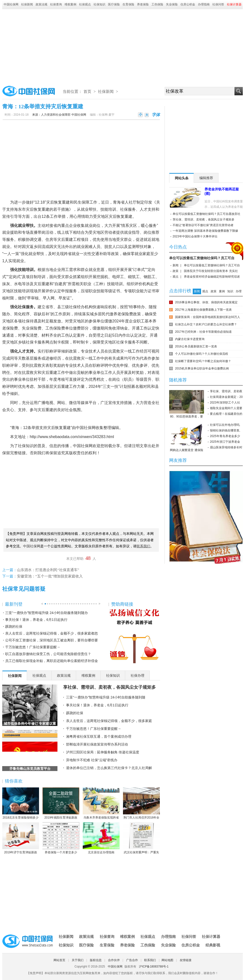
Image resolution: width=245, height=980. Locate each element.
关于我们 (78, 960)
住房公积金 (188, 4)
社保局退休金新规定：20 (226, 397)
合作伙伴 (114, 960)
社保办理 (137, 675)
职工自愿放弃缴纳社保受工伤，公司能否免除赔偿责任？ (48, 654)
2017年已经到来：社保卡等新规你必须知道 (203, 332)
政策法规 (41, 4)
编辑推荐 (206, 178)
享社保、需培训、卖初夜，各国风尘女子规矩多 (109, 687)
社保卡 (32, 342)
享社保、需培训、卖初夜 (226, 391)
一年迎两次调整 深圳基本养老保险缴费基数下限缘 (205, 231)
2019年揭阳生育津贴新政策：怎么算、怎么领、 (61, 804)
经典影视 (213, 945)
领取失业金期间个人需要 (226, 408)
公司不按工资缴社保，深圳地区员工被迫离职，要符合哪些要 (52, 640)
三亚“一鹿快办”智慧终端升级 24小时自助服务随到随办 (47, 613)
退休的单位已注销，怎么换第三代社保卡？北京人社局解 (109, 768)
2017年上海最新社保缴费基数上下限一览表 (203, 310)
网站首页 (59, 960)
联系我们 (150, 960)
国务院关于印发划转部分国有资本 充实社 (211, 271)
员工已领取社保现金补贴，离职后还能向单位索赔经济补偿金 (52, 661)
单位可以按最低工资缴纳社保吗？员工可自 (202, 258)
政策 (176, 271)
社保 (124, 209)
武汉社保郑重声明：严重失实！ (141, 838)
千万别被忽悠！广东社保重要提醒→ (33, 647)
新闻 (176, 265)
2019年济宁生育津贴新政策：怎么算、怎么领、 (21, 838)
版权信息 (96, 960)
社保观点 (85, 4)
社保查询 (56, 4)
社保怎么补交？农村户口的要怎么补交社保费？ (206, 324)
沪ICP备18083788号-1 (154, 967)
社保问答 (218, 4)
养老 (117, 314)
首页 (87, 92)
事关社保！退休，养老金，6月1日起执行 (36, 620)
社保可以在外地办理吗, (225, 425)
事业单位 (96, 373)
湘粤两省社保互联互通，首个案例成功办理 (99, 736)
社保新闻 (27, 4)
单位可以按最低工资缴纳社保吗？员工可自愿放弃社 (206, 214)
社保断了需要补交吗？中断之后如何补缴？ (203, 361)
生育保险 (128, 4)
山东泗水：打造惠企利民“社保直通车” (48, 570)
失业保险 (172, 4)
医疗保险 (114, 4)
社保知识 (99, 4)
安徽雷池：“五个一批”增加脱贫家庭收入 (50, 576)
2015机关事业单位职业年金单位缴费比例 (202, 368)
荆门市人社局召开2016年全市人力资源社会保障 (141, 804)
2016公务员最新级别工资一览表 (196, 346)
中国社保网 (11, 4)
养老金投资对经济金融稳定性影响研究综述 (212, 277)
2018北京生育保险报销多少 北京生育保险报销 (21, 804)
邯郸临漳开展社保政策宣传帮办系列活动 (97, 744)
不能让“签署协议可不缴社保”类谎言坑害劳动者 (203, 225)
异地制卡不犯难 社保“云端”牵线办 (92, 760)
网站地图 (167, 960)
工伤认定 (148, 328)
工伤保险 (157, 4)
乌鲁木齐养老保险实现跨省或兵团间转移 (101, 804)
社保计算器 (211, 937)
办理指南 (204, 4)
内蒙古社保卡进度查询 (190, 339)
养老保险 (143, 4)
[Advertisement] (123, 46)
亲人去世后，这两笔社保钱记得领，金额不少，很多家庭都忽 (52, 633)
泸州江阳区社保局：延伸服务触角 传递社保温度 (103, 752)
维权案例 (70, 4)
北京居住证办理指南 (101, 838)
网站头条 (182, 178)
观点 (176, 277)
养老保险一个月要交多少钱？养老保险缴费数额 (61, 838)
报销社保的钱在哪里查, (225, 430)
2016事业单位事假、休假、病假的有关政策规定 (206, 302)
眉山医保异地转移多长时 (226, 447)
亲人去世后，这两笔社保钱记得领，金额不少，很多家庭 (109, 721)
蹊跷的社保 (14, 626)
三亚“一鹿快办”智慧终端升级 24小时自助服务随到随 (106, 697)
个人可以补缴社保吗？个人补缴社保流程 (202, 354)
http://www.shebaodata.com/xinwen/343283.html (72, 437)
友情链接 (186, 960)
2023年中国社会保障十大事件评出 (195, 236)
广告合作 (132, 960)
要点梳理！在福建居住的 (226, 414)
